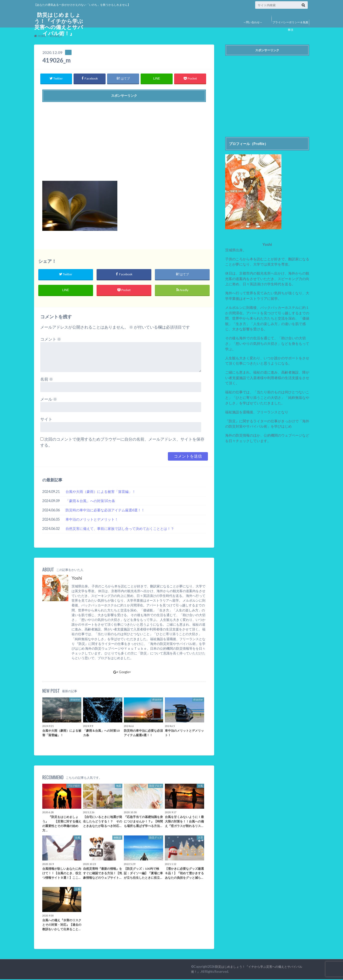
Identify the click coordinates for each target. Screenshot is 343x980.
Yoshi (77, 579)
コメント (51, 340)
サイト (46, 420)
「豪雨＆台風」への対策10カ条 (90, 502)
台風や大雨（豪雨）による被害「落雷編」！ (101, 492)
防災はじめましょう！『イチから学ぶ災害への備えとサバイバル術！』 (59, 25)
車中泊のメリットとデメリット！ (92, 520)
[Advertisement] (124, 140)
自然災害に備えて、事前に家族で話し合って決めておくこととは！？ (120, 529)
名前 (47, 380)
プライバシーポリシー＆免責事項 (290, 26)
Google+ (122, 673)
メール (49, 400)
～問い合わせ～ (253, 22)
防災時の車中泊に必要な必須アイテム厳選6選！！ (105, 511)
